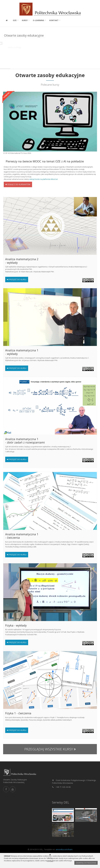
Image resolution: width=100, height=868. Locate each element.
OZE (15, 20)
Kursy (25, 20)
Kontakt (54, 20)
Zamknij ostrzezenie (86, 863)
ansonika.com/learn (64, 849)
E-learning (38, 20)
